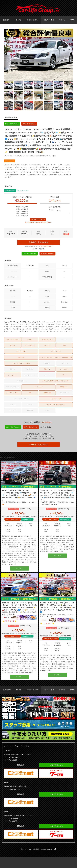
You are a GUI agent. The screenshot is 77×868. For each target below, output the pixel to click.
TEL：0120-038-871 (12, 768)
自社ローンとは (50, 20)
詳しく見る (20, 573)
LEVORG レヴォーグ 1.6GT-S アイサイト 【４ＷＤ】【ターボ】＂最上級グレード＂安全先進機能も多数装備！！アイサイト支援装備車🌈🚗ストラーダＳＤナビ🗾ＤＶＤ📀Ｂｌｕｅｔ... (19, 613)
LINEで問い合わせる (12, 124)
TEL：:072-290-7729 (12, 800)
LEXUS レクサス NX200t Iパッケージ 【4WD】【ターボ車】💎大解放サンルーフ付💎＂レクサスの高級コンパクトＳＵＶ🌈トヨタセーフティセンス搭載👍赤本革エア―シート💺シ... (19, 499)
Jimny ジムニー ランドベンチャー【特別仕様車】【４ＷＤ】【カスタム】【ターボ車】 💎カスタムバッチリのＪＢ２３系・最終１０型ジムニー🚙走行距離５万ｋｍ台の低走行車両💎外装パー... (57, 499)
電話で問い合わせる (29, 124)
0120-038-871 (47, 248)
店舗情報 (62, 20)
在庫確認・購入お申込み (38, 243)
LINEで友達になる (56, 776)
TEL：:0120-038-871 (12, 829)
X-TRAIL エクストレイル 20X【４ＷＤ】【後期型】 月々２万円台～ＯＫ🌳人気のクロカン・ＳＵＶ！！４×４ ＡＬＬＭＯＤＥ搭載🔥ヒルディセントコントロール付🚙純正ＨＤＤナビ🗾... (57, 613)
